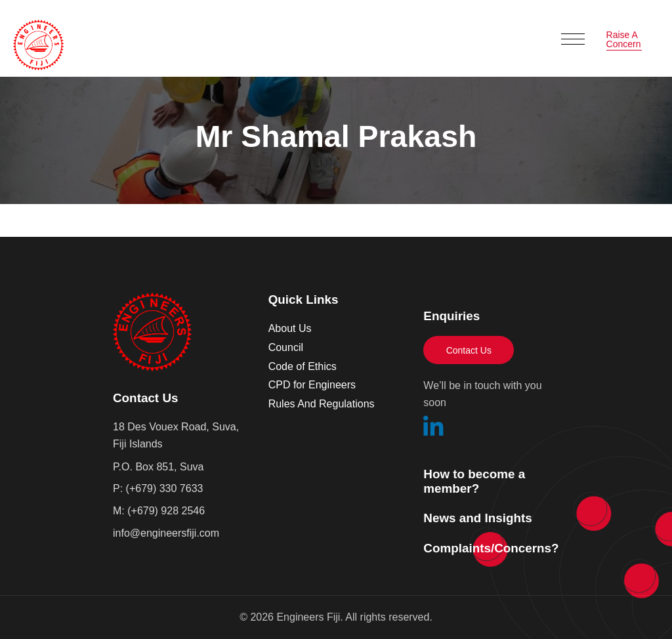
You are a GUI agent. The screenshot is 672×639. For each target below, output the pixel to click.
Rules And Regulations (322, 404)
